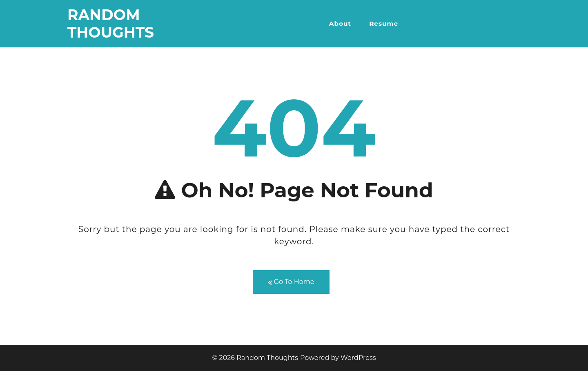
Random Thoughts (111, 23)
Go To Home (291, 282)
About (340, 23)
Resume (384, 23)
